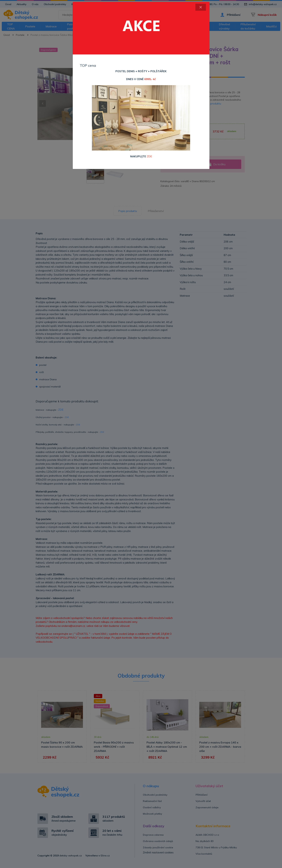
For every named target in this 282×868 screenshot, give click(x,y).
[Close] (201, 7)
